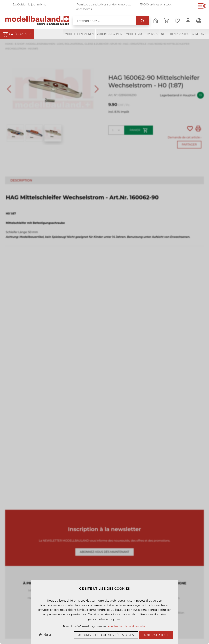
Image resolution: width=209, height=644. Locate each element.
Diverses (152, 34)
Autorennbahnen (110, 34)
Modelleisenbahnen (79, 34)
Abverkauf (200, 34)
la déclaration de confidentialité (126, 626)
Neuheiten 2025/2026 (175, 34)
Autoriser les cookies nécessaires (106, 635)
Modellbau (134, 34)
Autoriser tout (156, 635)
